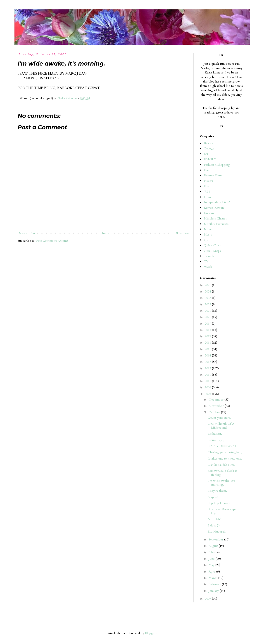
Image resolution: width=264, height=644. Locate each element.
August (214, 546)
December (216, 400)
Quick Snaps (212, 251)
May (212, 565)
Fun (206, 186)
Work (208, 267)
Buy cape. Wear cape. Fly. (222, 511)
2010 (208, 381)
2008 (208, 394)
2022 (208, 304)
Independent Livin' (217, 202)
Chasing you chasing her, (225, 452)
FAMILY (210, 159)
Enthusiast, (215, 434)
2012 (208, 368)
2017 (208, 336)
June (212, 559)
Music (208, 235)
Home (105, 233)
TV (206, 261)
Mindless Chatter (215, 218)
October (215, 412)
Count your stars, (219, 418)
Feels (207, 170)
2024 (208, 291)
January (214, 591)
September (216, 539)
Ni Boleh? (214, 519)
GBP (207, 192)
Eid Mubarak (217, 532)
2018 (208, 330)
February (215, 584)
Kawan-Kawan (214, 208)
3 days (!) (214, 525)
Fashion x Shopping (217, 165)
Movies (209, 229)
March (213, 578)
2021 (208, 311)
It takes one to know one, (225, 459)
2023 (208, 298)
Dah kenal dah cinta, (222, 465)
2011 (208, 375)
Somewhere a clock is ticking (222, 473)
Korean (209, 213)
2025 (208, 285)
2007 (208, 599)
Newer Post (27, 233)
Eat (206, 154)
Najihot (213, 497)
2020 (208, 317)
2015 (208, 349)
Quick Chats (212, 245)
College (209, 148)
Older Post (182, 233)
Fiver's (208, 181)
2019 (208, 324)
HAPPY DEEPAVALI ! (224, 446)
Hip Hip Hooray (219, 503)
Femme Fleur (213, 175)
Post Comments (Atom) (52, 241)
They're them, (217, 491)
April (212, 572)
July (212, 552)
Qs (206, 240)
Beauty (208, 143)
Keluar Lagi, (216, 440)
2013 (208, 362)
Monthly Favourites (217, 224)
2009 (208, 387)
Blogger (150, 633)
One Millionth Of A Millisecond (221, 426)
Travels (209, 256)
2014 (208, 355)
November (217, 406)
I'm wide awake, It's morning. (221, 483)
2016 (208, 343)
